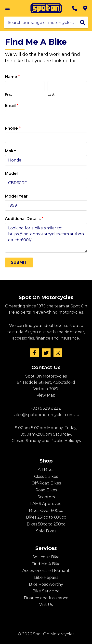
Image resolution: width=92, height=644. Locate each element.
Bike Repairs (46, 577)
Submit (19, 262)
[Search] (83, 22)
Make (11, 151)
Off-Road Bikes (46, 483)
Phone (13, 128)
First (8, 94)
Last (51, 94)
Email (12, 106)
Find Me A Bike (46, 564)
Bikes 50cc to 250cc (46, 524)
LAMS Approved (46, 504)
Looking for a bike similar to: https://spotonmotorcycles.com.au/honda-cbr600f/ (46, 238)
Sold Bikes (46, 531)
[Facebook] (34, 353)
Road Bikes (46, 490)
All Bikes (46, 470)
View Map (46, 395)
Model (11, 173)
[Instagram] (58, 353)
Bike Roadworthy (46, 584)
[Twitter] (46, 353)
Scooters (46, 497)
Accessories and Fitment (46, 571)
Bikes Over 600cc (46, 511)
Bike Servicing (46, 591)
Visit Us (46, 605)
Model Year (16, 196)
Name (12, 77)
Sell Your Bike (46, 557)
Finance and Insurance (46, 598)
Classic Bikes (46, 476)
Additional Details (24, 219)
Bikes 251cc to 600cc (46, 517)
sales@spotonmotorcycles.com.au (46, 415)
